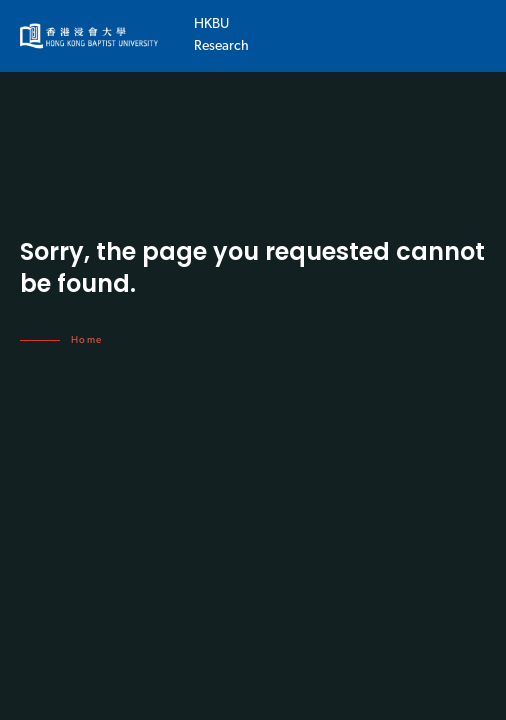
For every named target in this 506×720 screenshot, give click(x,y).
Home (87, 340)
